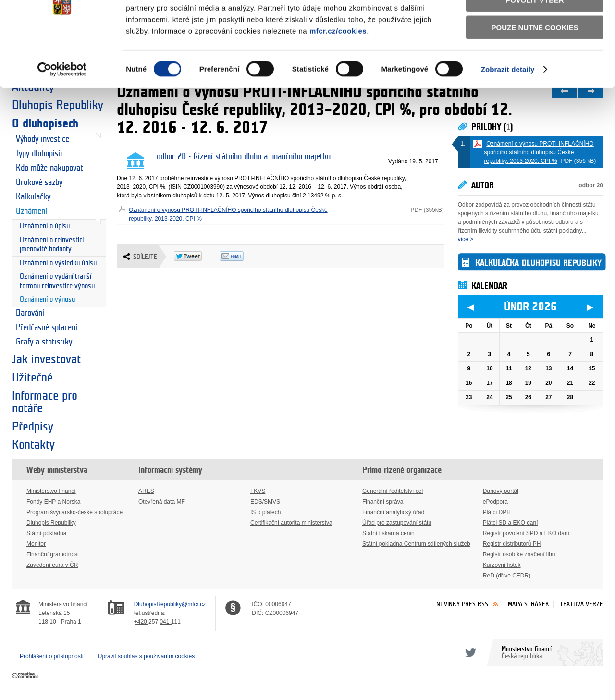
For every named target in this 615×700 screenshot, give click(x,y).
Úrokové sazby (39, 183)
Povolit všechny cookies (535, 23)
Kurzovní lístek (502, 565)
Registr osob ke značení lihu (519, 554)
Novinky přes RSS (462, 604)
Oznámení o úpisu (45, 226)
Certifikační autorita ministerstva (291, 523)
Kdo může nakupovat (49, 168)
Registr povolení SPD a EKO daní (526, 533)
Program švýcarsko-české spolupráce (74, 512)
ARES (146, 491)
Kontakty (33, 445)
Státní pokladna (46, 533)
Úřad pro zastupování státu (397, 523)
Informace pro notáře (45, 402)
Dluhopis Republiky (51, 523)
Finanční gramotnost (53, 554)
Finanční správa (383, 502)
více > (466, 239)
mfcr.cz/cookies (338, 81)
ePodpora (495, 502)
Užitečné (32, 378)
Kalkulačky (33, 197)
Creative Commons (26, 676)
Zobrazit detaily (508, 120)
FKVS (258, 491)
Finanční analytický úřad (393, 512)
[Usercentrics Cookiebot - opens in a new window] (62, 120)
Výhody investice (43, 139)
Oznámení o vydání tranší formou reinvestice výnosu (57, 281)
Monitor (36, 544)
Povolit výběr (535, 51)
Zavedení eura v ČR (52, 565)
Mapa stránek (529, 604)
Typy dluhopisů (39, 154)
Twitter (469, 652)
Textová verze (581, 604)
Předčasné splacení (47, 328)
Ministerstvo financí (51, 491)
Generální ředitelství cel (393, 491)
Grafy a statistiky (44, 342)
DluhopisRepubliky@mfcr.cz (170, 604)
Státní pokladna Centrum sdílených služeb (416, 544)
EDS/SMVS (265, 502)
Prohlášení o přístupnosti (52, 656)
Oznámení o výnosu (47, 300)
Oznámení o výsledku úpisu (58, 263)
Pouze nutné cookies (535, 78)
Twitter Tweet (197, 256)
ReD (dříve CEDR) (507, 576)
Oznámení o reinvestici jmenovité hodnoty (52, 245)
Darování (30, 313)
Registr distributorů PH (512, 544)
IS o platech (265, 512)
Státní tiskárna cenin (388, 533)
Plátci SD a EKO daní (510, 523)
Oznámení (31, 211)
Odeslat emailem (242, 256)
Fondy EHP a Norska (54, 502)
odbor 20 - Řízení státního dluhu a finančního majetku (244, 157)
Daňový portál (501, 491)
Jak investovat (46, 359)
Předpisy (33, 427)
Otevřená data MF (162, 502)
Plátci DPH (497, 512)
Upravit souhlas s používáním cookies (146, 656)
